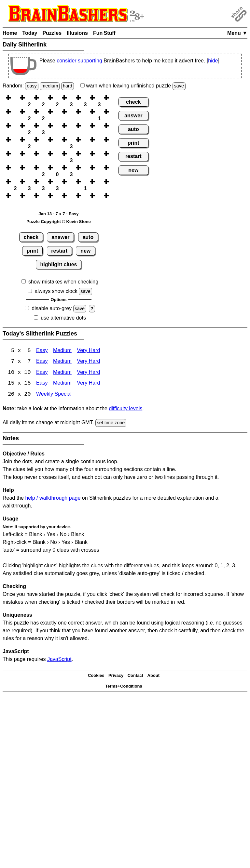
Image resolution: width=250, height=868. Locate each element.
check (31, 237)
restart (59, 251)
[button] (15, 98)
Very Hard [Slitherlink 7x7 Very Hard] (88, 362)
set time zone (111, 424)
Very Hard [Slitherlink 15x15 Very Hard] (88, 384)
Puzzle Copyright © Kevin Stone (58, 222)
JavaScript (59, 660)
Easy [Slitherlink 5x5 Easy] (42, 351)
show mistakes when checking (63, 282)
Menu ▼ (237, 33)
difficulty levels (125, 409)
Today (30, 33)
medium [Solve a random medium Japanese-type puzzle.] (50, 86)
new (85, 251)
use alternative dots (63, 318)
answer (60, 237)
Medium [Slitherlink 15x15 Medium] (62, 384)
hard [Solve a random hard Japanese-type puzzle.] (68, 86)
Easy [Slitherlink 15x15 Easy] (42, 384)
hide (213, 61)
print (33, 251)
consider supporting (79, 61)
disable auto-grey (52, 308)
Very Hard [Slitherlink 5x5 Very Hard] (88, 351)
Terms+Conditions (124, 687)
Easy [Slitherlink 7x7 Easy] (42, 362)
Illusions (77, 33)
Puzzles (52, 33)
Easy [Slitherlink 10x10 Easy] (42, 373)
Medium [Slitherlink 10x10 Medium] (62, 373)
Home (10, 33)
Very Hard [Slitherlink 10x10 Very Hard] (88, 373)
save (179, 86)
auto (88, 237)
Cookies (96, 676)
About (154, 676)
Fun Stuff (104, 33)
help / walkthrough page (53, 499)
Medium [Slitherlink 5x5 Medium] (62, 351)
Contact (135, 676)
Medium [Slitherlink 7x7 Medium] (62, 362)
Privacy (116, 676)
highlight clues (59, 264)
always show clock (56, 291)
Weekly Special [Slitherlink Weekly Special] (54, 395)
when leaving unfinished (133, 86)
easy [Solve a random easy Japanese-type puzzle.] (32, 86)
